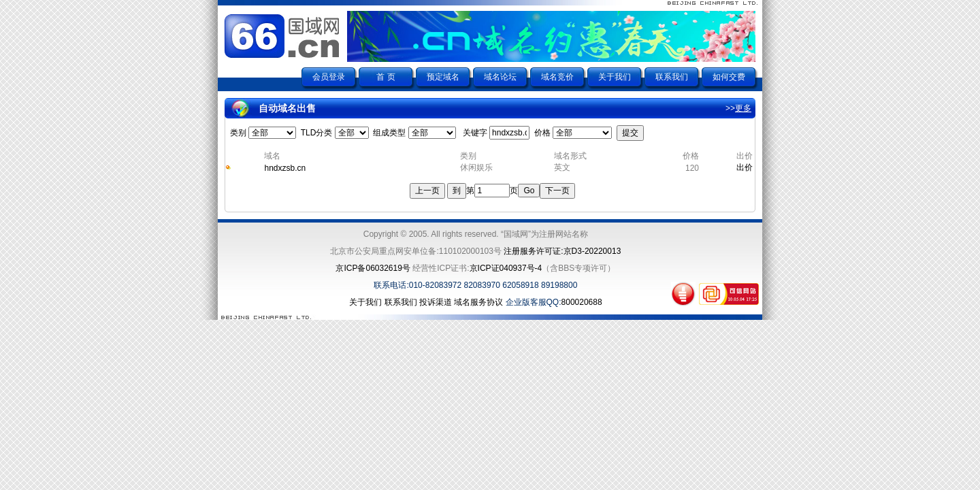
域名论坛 (500, 77)
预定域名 (443, 77)
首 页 (386, 77)
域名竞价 (557, 77)
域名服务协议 (478, 302)
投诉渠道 (436, 302)
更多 (743, 108)
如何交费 (729, 77)
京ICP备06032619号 (373, 268)
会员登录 (329, 77)
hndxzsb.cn (285, 168)
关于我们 (615, 77)
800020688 (582, 302)
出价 (745, 167)
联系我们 (672, 77)
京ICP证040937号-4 (506, 268)
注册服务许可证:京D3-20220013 (562, 251)
